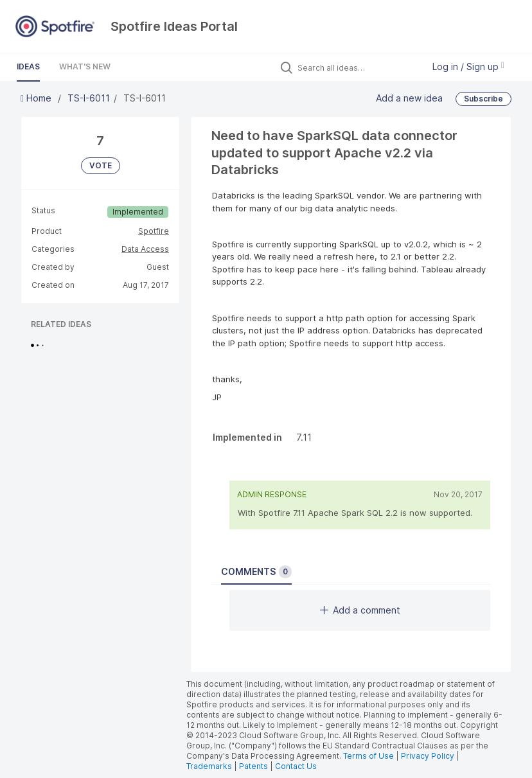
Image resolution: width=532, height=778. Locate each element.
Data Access (145, 249)
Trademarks (210, 766)
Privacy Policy (428, 756)
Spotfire (154, 231)
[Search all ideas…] (357, 67)
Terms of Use (368, 756)
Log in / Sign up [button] (468, 66)
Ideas (28, 66)
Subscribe (483, 99)
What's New (85, 66)
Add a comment (360, 610)
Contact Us (296, 766)
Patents (253, 766)
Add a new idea (409, 98)
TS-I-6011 (89, 98)
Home (37, 98)
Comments (256, 572)
